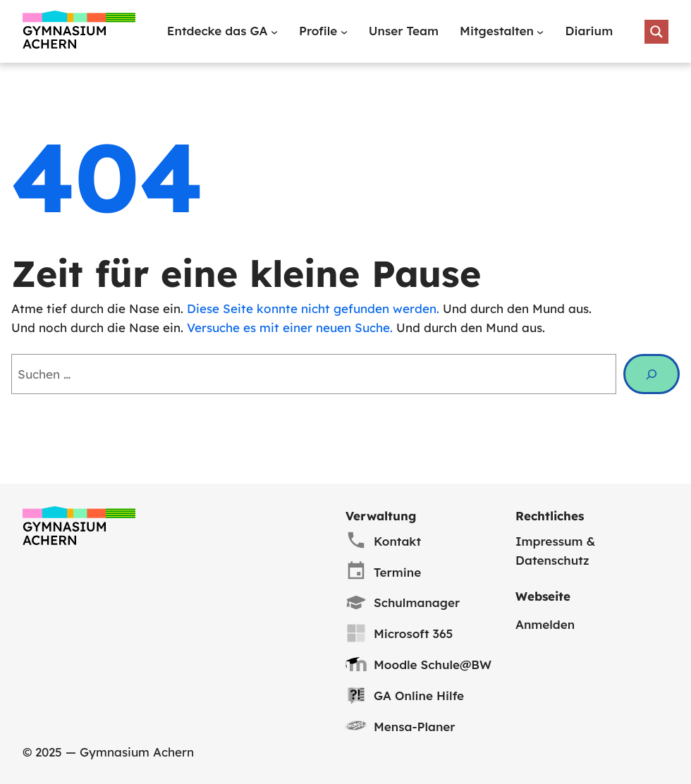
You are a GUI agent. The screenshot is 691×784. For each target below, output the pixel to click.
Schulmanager (417, 602)
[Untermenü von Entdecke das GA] (274, 32)
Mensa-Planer (415, 727)
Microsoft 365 (413, 633)
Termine (397, 572)
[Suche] (652, 374)
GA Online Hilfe (419, 696)
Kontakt (397, 541)
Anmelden (545, 624)
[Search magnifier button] (656, 32)
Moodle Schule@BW (433, 664)
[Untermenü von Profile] (344, 32)
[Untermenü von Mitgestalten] (540, 32)
